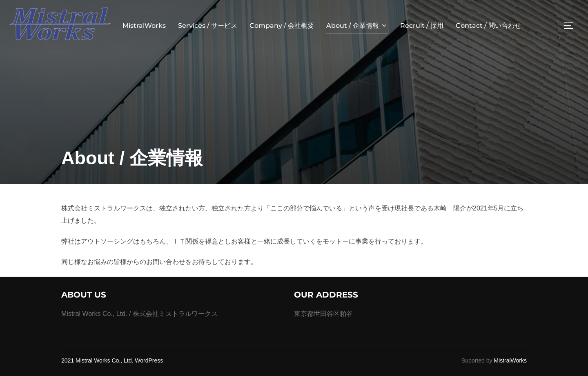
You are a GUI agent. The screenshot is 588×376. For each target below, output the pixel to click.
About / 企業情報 (357, 26)
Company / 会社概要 (282, 26)
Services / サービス (208, 26)
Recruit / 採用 (422, 26)
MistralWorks (144, 26)
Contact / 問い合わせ (488, 26)
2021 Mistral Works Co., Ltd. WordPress (112, 360)
